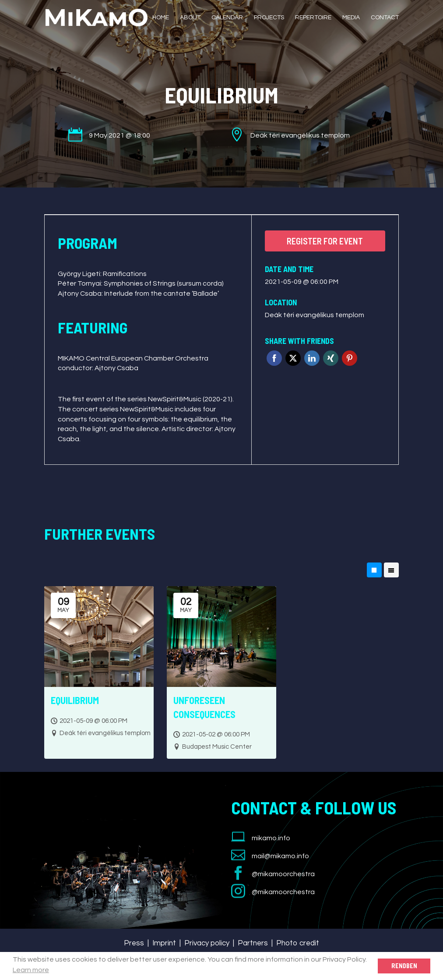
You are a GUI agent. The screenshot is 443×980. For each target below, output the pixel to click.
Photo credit (298, 943)
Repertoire (313, 18)
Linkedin (312, 358)
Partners (253, 943)
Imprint (164, 943)
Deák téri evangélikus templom (315, 315)
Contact (385, 18)
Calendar (227, 18)
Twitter (293, 358)
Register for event (325, 241)
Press (134, 943)
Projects (269, 18)
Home (161, 18)
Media (351, 18)
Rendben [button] (404, 966)
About (190, 18)
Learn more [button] (31, 970)
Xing (331, 358)
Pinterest (350, 358)
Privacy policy (207, 943)
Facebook (274, 358)
